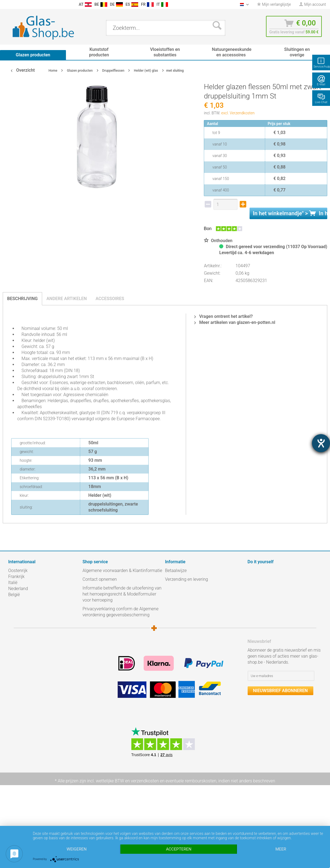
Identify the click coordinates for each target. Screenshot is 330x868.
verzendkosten (145, 781)
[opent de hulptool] (321, 443)
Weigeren (76, 849)
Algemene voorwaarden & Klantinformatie (122, 571)
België (14, 595)
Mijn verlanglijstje (274, 4)
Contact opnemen (100, 579)
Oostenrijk (18, 571)
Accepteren (179, 849)
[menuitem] (5, 5)
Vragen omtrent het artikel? (224, 316)
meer (281, 849)
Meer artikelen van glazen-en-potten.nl (235, 322)
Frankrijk (16, 577)
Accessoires (110, 299)
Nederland (18, 589)
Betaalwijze (176, 571)
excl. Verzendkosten (238, 113)
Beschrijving (22, 299)
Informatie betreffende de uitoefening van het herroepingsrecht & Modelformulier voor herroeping (122, 594)
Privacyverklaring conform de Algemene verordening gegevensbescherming (121, 612)
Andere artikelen (67, 299)
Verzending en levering (186, 579)
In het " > (290, 213)
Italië (13, 583)
